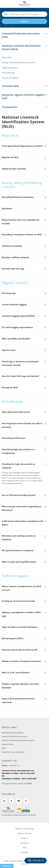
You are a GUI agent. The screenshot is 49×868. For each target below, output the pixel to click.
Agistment (7, 208)
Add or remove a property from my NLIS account (22, 588)
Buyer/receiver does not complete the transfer (21, 222)
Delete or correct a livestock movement (21, 661)
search (24, 21)
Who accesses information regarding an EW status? (22, 508)
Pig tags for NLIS (10, 388)
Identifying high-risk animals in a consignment (18, 451)
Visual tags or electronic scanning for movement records (20, 363)
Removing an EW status (14, 438)
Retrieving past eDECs (13, 638)
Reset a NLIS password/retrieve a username (18, 700)
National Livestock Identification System (18, 740)
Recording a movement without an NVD (22, 235)
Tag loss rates (9, 350)
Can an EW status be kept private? (19, 495)
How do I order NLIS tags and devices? (21, 376)
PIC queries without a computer (18, 550)
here (30, 784)
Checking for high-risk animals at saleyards (18, 466)
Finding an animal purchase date (18, 601)
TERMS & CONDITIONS (24, 829)
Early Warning (8, 73)
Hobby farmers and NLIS (14, 169)
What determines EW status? (16, 412)
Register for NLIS (10, 157)
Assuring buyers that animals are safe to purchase (22, 425)
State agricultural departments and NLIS (22, 146)
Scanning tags (9, 293)
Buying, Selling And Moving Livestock (19, 63)
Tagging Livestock (10, 68)
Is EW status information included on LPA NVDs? (22, 523)
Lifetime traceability (12, 246)
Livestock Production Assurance (15, 736)
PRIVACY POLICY (24, 834)
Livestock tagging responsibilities (18, 316)
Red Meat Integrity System (13, 733)
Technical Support (10, 78)
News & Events (8, 744)
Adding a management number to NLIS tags (21, 614)
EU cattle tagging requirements (17, 327)
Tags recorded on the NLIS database (20, 627)
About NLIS (7, 57)
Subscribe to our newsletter (13, 752)
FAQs (4, 748)
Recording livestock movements (18, 197)
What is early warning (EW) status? (19, 562)
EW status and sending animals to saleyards (19, 538)
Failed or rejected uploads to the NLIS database (20, 686)
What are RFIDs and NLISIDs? (16, 339)
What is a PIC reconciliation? (16, 673)
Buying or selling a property (16, 257)
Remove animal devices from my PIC (20, 650)
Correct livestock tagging (14, 305)
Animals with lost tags (13, 269)
